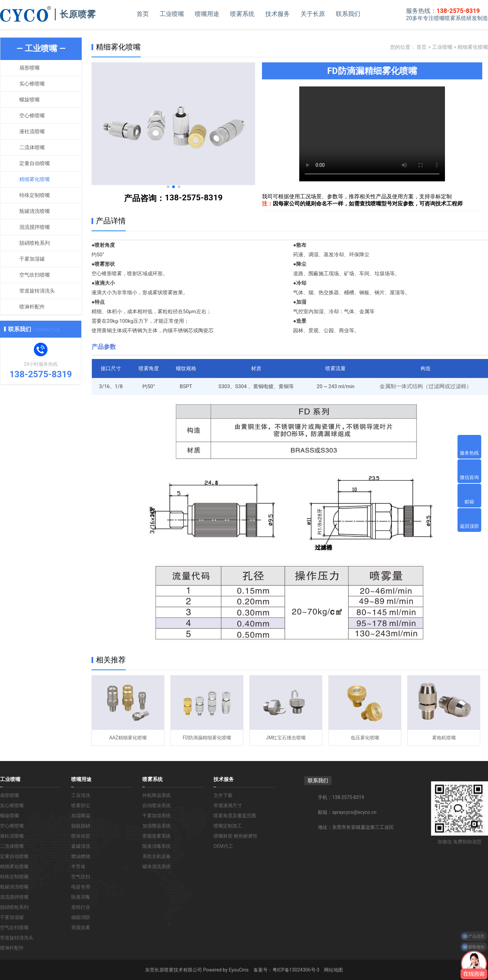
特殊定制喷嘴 (35, 195)
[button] (168, 187)
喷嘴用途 (207, 14)
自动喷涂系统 (157, 805)
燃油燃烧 (81, 856)
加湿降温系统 (157, 826)
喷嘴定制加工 (228, 826)
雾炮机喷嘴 (444, 738)
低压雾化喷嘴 (365, 738)
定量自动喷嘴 (35, 163)
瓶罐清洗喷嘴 (35, 211)
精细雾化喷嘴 (35, 179)
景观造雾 (81, 927)
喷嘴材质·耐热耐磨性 (236, 836)
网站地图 (333, 970)
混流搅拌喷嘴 (35, 227)
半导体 (78, 866)
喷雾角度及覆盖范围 (235, 816)
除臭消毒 (81, 897)
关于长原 (313, 14)
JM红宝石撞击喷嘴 (286, 738)
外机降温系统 (157, 795)
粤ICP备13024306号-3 (296, 970)
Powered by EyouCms (225, 970)
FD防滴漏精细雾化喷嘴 (207, 738)
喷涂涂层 (81, 836)
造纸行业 (81, 907)
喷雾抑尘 (81, 805)
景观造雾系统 (157, 836)
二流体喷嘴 (32, 147)
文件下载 (223, 795)
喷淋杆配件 (32, 307)
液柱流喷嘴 (32, 132)
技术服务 (278, 14)
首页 (143, 14)
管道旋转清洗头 (37, 291)
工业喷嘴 (172, 14)
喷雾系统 (242, 14)
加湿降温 (81, 816)
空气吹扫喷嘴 (35, 275)
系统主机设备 (157, 856)
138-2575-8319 (194, 198)
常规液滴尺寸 (228, 805)
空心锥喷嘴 (32, 116)
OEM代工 (223, 846)
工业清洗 (81, 795)
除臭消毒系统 (157, 846)
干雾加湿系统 (157, 816)
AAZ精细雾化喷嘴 (128, 738)
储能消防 (81, 917)
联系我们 (348, 14)
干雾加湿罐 (32, 259)
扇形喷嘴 (29, 68)
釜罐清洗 (81, 846)
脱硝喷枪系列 (35, 243)
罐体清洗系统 (157, 866)
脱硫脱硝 (81, 826)
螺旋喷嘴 (29, 100)
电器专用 (81, 887)
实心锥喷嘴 (32, 84)
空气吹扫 (81, 877)
